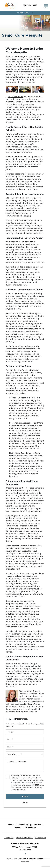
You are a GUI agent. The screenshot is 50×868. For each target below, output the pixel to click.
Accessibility (9, 838)
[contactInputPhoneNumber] (25, 747)
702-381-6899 (31, 5)
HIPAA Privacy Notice (24, 838)
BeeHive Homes (15, 97)
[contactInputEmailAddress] (25, 740)
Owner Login (31, 828)
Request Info (25, 13)
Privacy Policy (37, 787)
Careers (17, 828)
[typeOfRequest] (25, 754)
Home (11, 825)
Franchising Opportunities (30, 825)
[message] (25, 766)
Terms (25, 802)
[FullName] (25, 732)
